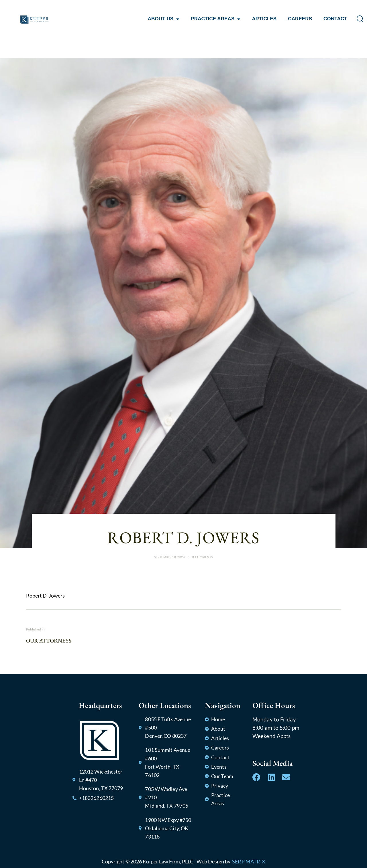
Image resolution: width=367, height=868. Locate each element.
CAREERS (300, 19)
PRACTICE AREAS (216, 19)
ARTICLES (264, 19)
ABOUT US (164, 19)
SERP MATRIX (249, 861)
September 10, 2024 (169, 557)
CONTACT (335, 19)
